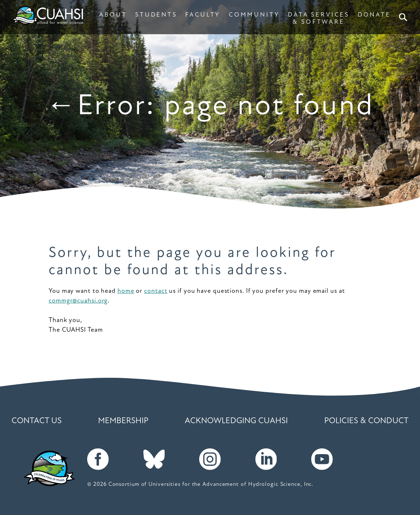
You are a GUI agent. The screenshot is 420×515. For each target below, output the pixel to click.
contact (156, 291)
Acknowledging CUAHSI (236, 421)
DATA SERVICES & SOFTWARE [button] (319, 19)
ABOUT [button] (113, 15)
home (126, 291)
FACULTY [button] (203, 15)
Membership (123, 421)
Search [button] (404, 17)
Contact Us (37, 421)
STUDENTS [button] (156, 15)
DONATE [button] (374, 15)
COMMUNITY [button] (254, 15)
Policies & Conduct (366, 421)
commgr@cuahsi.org (78, 301)
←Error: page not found (210, 107)
